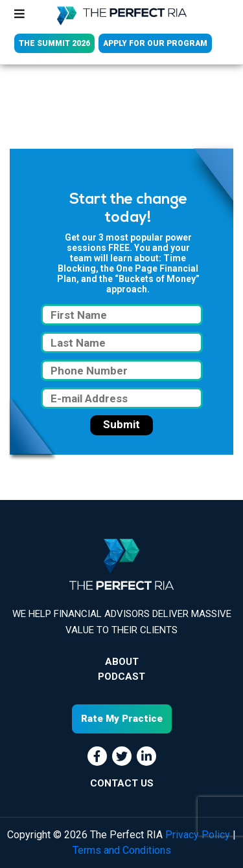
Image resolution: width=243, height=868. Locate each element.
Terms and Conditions (122, 850)
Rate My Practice (122, 719)
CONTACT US (122, 783)
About (122, 662)
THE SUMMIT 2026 (54, 43)
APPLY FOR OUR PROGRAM (155, 43)
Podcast (121, 677)
